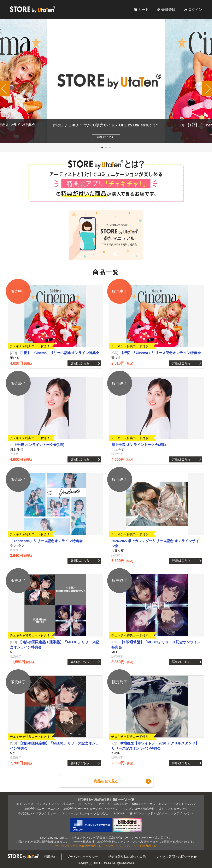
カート (143, 10)
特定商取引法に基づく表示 (127, 857)
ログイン (195, 10)
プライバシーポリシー (82, 857)
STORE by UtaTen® (33, 10)
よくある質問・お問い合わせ (176, 857)
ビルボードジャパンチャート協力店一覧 (131, 846)
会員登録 (168, 10)
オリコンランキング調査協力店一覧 (78, 846)
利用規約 (50, 857)
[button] (102, 148)
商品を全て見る (106, 781)
